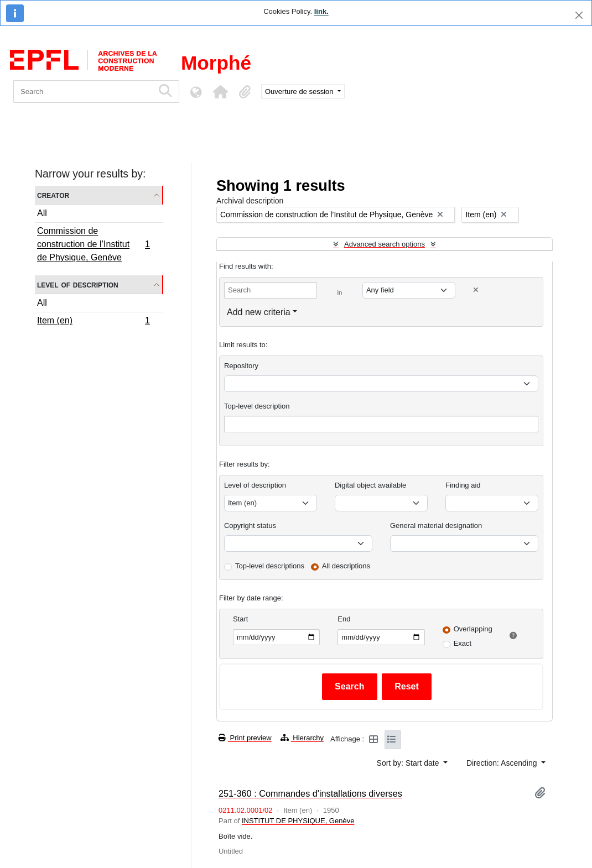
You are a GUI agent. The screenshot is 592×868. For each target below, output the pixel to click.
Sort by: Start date (409, 763)
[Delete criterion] (476, 290)
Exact (463, 643)
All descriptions (346, 566)
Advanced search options (385, 244)
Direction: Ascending (503, 763)
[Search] (83, 91)
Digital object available (370, 485)
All (42, 213)
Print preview (245, 738)
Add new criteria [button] (259, 312)
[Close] (579, 15)
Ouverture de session (300, 91)
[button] (220, 92)
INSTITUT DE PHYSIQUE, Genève (298, 821)
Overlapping (473, 629)
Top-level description (257, 406)
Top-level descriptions (270, 566)
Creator (53, 195)
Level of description (78, 284)
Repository (241, 366)
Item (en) (93, 322)
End (344, 619)
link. (321, 11)
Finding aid (463, 485)
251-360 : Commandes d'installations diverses (310, 793)
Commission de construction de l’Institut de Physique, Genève (93, 244)
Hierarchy (302, 738)
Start (240, 619)
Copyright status (250, 525)
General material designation (436, 525)
